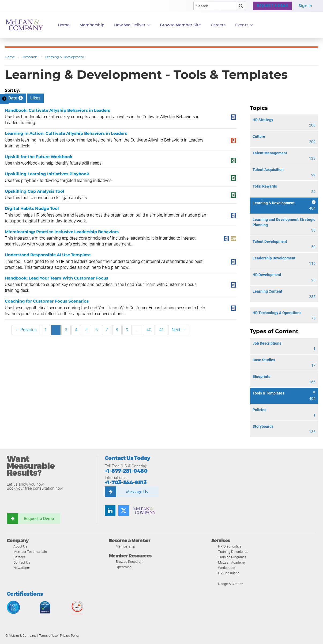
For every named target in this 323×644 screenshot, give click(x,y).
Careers (19, 557)
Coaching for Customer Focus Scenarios (47, 301)
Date (15, 98)
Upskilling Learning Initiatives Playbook (47, 174)
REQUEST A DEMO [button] (272, 6)
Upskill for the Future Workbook (39, 157)
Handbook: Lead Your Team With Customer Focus (57, 278)
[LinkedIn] (110, 511)
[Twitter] (123, 511)
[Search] (212, 6)
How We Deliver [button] (132, 25)
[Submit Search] (241, 6)
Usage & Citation (231, 584)
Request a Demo (39, 519)
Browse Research (129, 562)
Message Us (137, 492)
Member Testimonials (30, 552)
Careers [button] (218, 25)
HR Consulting (229, 573)
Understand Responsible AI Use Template (48, 255)
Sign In (305, 6)
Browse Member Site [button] (180, 25)
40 (149, 330)
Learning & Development (65, 57)
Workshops (227, 568)
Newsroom (22, 568)
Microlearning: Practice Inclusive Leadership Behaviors (62, 232)
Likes (35, 98)
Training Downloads (233, 552)
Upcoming (124, 567)
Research (30, 57)
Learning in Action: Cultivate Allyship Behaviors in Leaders (66, 133)
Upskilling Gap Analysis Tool (35, 191)
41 (161, 330)
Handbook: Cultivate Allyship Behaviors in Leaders (57, 110)
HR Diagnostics (230, 546)
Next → (179, 330)
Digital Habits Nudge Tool (32, 208)
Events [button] (244, 25)
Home (64, 25)
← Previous (26, 330)
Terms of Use (48, 636)
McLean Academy (232, 562)
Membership (92, 25)
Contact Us (22, 562)
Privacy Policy (70, 636)
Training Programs (232, 557)
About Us (20, 546)
